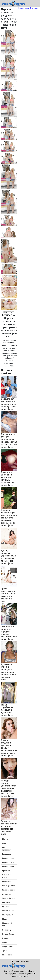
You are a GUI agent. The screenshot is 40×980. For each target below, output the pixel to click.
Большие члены (9, 867)
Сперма (5, 942)
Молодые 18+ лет (8, 924)
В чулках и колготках (6, 876)
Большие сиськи (9, 862)
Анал (4, 843)
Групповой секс (8, 890)
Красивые (6, 902)
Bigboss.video (24, 8)
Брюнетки (6, 871)
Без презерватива (8, 849)
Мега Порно (7, 955)
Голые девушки (8, 886)
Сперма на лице (9, 947)
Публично (6, 938)
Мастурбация (8, 915)
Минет (5, 919)
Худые (5, 951)
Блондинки (7, 854)
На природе (7, 930)
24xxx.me (34, 8)
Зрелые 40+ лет (8, 898)
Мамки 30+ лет (8, 911)
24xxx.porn (15, 961)
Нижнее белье (8, 934)
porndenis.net (19, 971)
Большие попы (8, 858)
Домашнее (7, 894)
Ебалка (5, 839)
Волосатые (7, 882)
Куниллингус (7, 907)
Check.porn (25, 961)
